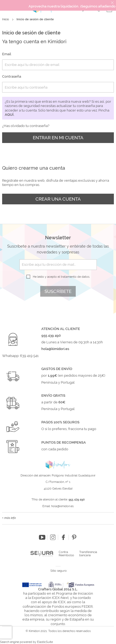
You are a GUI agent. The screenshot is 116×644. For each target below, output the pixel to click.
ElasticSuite (45, 642)
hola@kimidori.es (62, 506)
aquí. (10, 115)
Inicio (6, 19)
